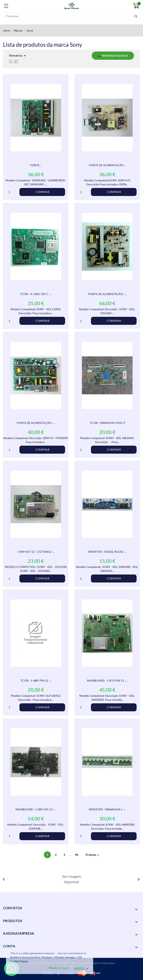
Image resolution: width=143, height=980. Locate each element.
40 (77, 855)
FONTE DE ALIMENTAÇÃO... (107, 165)
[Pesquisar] (72, 16)
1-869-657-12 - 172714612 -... (36, 552)
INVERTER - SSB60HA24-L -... (107, 809)
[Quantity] (12, 192)
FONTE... (36, 165)
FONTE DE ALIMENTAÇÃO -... (107, 294)
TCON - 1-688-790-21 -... (36, 680)
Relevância (18, 56)
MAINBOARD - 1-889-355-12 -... (36, 809)
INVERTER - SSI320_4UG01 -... (107, 552)
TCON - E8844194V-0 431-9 (107, 423)
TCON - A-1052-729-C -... (36, 294)
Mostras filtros (113, 56)
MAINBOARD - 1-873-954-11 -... (107, 680)
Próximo (93, 855)
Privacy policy (59, 968)
